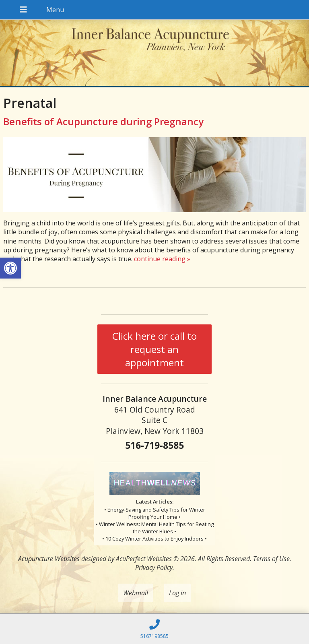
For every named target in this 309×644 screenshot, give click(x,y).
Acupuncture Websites (49, 559)
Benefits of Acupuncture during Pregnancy (103, 121)
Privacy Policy (154, 568)
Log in (177, 593)
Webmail (136, 593)
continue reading (162, 259)
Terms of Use (271, 559)
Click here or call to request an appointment (154, 349)
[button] (10, 268)
